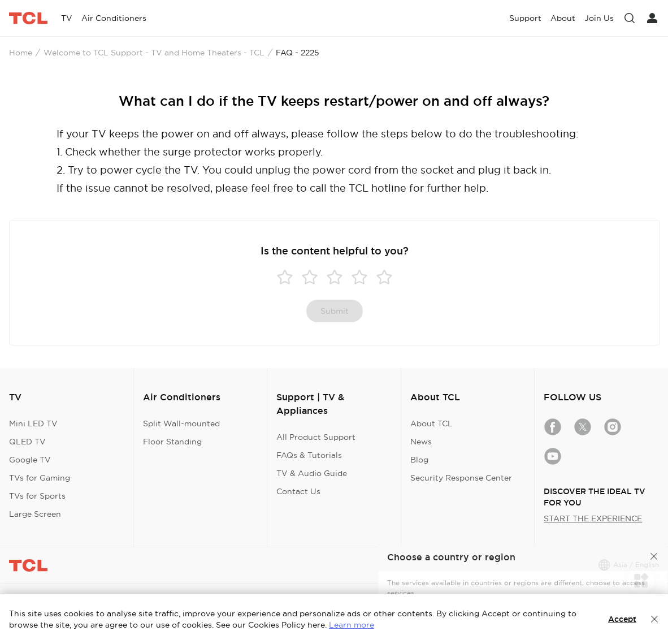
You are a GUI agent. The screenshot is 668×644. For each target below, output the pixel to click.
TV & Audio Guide (312, 473)
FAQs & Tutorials (309, 455)
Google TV (30, 460)
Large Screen (35, 514)
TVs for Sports (37, 496)
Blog (419, 460)
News (421, 442)
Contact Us (298, 491)
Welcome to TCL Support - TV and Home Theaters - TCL (154, 53)
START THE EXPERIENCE (593, 518)
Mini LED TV (33, 423)
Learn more (352, 625)
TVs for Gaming (40, 478)
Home (21, 53)
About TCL (431, 423)
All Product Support (316, 437)
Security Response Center (461, 478)
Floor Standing (172, 442)
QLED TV (27, 442)
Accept (622, 619)
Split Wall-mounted (181, 423)
